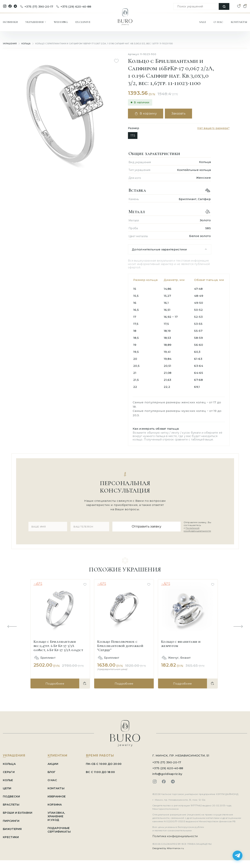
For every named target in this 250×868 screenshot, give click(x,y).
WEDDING (61, 22)
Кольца (26, 44)
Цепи (7, 787)
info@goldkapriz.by (167, 772)
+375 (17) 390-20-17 (37, 7)
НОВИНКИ (10, 22)
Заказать (182, 113)
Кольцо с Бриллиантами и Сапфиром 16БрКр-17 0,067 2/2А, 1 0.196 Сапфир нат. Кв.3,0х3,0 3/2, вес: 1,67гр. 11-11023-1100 (100, 44)
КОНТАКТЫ (239, 22)
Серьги (9, 770)
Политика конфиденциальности (175, 835)
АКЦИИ (54, 762)
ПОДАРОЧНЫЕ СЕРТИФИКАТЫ (60, 828)
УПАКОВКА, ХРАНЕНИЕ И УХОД (58, 815)
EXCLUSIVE (83, 22)
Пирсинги (11, 819)
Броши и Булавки (18, 811)
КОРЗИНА (56, 803)
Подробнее (55, 682)
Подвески (11, 795)
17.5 (133, 136)
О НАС (218, 22)
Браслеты (11, 803)
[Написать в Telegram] (237, 856)
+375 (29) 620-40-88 (74, 7)
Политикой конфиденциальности (193, 529)
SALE (203, 22)
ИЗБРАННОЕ (58, 795)
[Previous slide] (12, 625)
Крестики (11, 836)
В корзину (147, 114)
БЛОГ (53, 770)
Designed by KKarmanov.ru (168, 847)
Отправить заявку (145, 526)
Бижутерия (13, 827)
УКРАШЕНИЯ (36, 22)
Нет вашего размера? (213, 128)
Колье (8, 779)
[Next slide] (238, 625)
